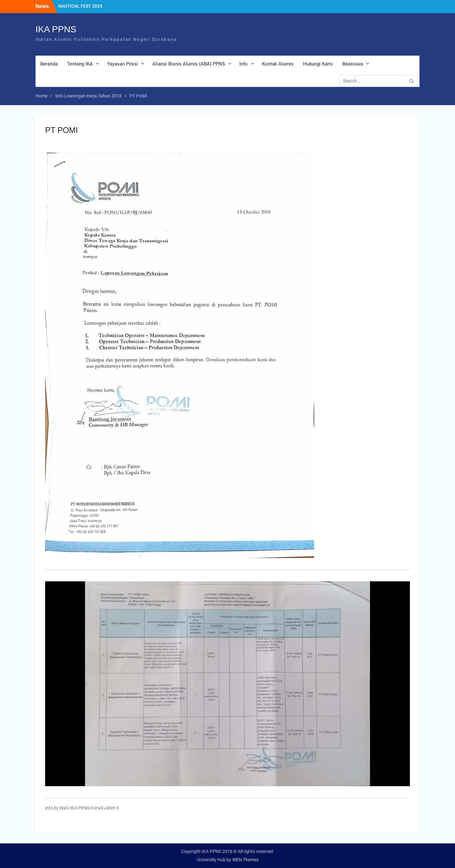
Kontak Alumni (278, 64)
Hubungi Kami (318, 64)
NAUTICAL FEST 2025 (80, 6)
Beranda (49, 64)
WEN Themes (245, 860)
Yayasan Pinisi (123, 64)
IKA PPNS (56, 29)
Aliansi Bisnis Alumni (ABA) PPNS (189, 64)
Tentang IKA (80, 64)
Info (243, 64)
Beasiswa (353, 64)
